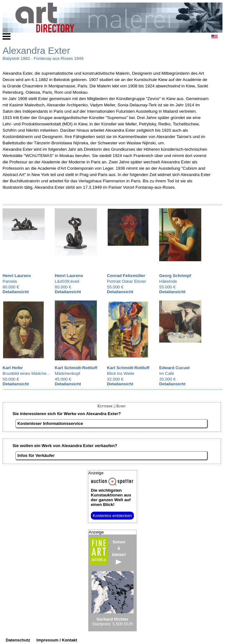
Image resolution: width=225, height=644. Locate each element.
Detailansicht (16, 292)
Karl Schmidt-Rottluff (76, 368)
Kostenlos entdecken (112, 516)
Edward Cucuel (174, 368)
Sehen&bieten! (119, 552)
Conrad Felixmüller (126, 276)
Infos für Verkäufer (36, 455)
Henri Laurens (17, 276)
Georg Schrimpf (175, 276)
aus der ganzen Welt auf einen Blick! (111, 497)
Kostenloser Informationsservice (50, 423)
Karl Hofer (13, 368)
